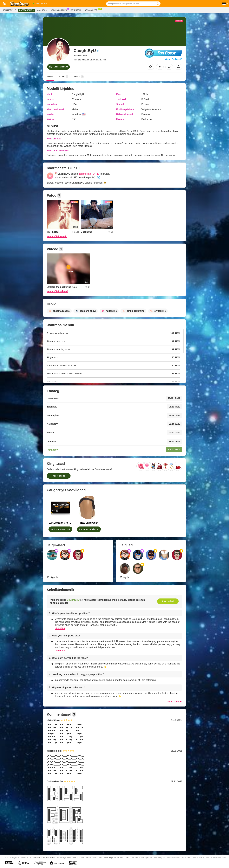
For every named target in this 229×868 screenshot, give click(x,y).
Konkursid (76, 10)
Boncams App (92, 10)
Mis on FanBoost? (173, 59)
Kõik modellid (9, 10)
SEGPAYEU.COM (121, 858)
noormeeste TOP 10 (89, 174)
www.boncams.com (45, 857)
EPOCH (107, 858)
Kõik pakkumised (60, 10)
